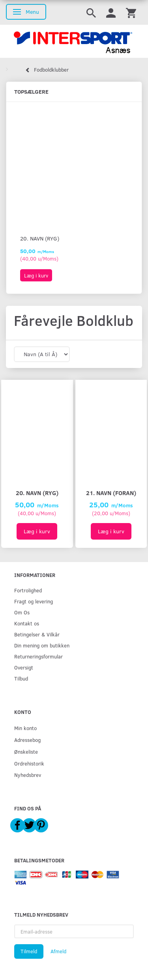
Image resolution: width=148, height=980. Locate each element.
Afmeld (58, 951)
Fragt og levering (34, 601)
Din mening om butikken (42, 645)
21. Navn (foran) (111, 493)
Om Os (22, 612)
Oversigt (24, 667)
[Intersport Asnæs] (74, 41)
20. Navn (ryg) (40, 238)
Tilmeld (29, 951)
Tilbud (21, 678)
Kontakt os (27, 623)
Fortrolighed (28, 590)
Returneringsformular (38, 656)
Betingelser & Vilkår (37, 634)
